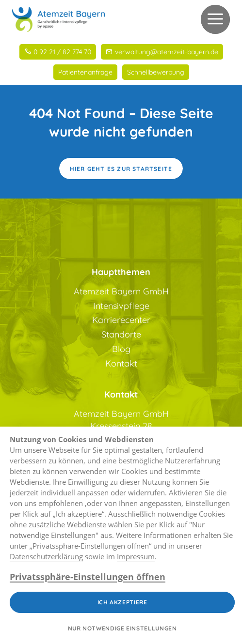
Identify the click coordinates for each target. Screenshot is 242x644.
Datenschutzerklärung (46, 556)
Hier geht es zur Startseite (121, 169)
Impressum (136, 556)
